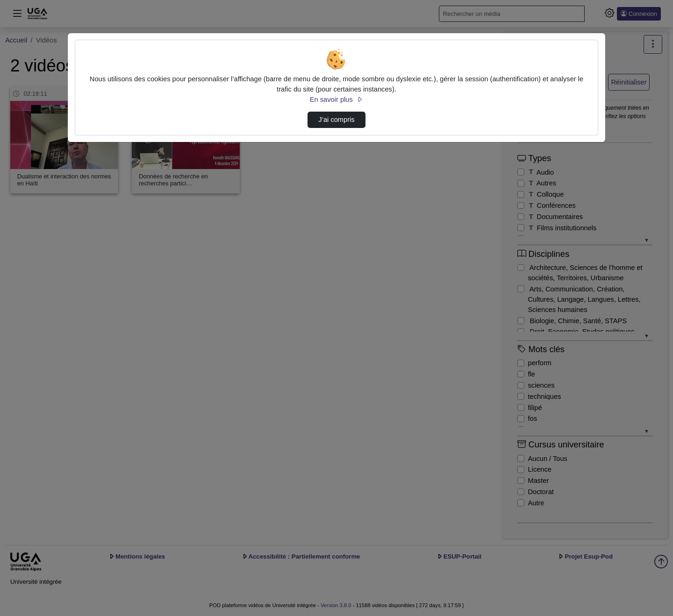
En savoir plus (336, 99)
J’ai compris (336, 120)
